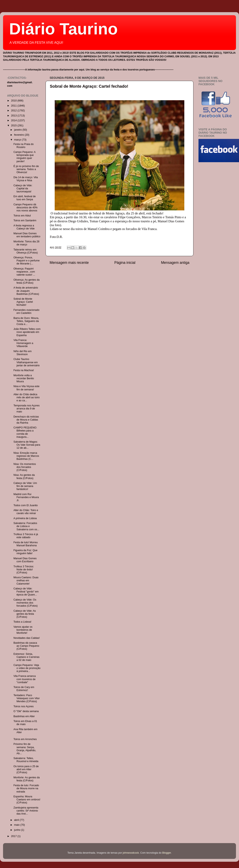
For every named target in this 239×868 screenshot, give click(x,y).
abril (17, 820)
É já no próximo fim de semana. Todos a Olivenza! (26, 169)
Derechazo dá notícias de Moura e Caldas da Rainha (26, 420)
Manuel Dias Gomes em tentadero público (27, 235)
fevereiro (20, 135)
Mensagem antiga (175, 263)
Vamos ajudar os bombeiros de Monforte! (23, 630)
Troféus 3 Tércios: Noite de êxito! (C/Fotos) (24, 570)
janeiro (18, 130)
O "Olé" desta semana (26, 711)
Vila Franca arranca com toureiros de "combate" (25, 679)
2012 (14, 111)
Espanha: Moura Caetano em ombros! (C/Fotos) (27, 800)
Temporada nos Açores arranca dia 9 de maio (26, 409)
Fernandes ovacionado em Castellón (26, 312)
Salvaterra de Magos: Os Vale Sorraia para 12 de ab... (27, 445)
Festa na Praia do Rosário (23, 146)
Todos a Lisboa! (22, 622)
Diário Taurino (63, 29)
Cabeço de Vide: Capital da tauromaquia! (23, 189)
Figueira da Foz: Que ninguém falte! (25, 552)
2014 (14, 120)
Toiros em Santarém (25, 220)
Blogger (167, 853)
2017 (14, 836)
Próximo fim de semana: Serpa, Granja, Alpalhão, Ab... (25, 749)
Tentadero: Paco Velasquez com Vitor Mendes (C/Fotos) (27, 698)
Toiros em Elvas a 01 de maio (25, 723)
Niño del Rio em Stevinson (22, 353)
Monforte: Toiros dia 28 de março (26, 243)
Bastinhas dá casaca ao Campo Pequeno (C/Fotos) (26, 646)
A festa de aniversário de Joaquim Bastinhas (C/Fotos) (26, 291)
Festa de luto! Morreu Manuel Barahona (26, 544)
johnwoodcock (131, 853)
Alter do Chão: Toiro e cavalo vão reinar (26, 512)
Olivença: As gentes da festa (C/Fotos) (26, 281)
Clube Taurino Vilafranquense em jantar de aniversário (26, 362)
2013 (14, 116)
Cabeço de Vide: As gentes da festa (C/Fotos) (25, 614)
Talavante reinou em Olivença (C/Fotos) (26, 251)
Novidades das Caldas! (27, 638)
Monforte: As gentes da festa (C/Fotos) (27, 779)
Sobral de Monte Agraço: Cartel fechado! (89, 86)
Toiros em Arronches (25, 739)
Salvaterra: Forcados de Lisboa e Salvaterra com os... (26, 526)
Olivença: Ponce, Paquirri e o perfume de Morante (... (26, 261)
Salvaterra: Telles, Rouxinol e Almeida (26, 760)
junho (18, 830)
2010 (14, 101)
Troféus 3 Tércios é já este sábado (26, 536)
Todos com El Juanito (26, 505)
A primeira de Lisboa (25, 518)
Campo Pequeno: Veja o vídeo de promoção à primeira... (27, 668)
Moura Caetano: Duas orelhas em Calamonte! (26, 580)
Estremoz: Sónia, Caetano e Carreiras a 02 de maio (26, 657)
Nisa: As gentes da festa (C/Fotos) (24, 477)
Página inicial (125, 263)
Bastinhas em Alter (24, 716)
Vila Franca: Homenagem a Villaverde (23, 343)
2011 (14, 106)
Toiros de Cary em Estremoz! (24, 689)
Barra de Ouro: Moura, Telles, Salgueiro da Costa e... (26, 321)
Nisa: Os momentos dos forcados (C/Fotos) (25, 467)
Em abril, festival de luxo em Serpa (25, 198)
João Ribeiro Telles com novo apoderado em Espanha (27, 332)
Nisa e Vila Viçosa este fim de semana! (26, 388)
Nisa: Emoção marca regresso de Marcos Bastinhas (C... (26, 456)
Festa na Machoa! (24, 370)
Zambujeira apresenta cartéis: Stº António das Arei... (26, 811)
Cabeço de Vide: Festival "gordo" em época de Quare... (26, 592)
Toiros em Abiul (22, 216)
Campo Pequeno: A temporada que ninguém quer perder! (24, 157)
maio (17, 825)
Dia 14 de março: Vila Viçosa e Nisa (26, 179)
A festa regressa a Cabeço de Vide (24, 227)
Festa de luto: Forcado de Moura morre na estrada (26, 788)
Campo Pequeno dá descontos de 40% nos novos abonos (25, 208)
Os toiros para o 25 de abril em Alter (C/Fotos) (26, 769)
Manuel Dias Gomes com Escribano (25, 560)
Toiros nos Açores (23, 706)
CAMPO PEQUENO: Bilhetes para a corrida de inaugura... (25, 432)
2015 (14, 126)
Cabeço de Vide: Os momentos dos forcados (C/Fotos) (25, 603)
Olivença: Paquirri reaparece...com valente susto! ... (24, 272)
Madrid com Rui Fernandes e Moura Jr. (26, 497)
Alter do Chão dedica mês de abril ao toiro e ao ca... (26, 397)
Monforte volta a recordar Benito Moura (24, 378)
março (18, 140)
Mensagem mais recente (69, 263)
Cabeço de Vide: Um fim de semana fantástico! (25, 486)
